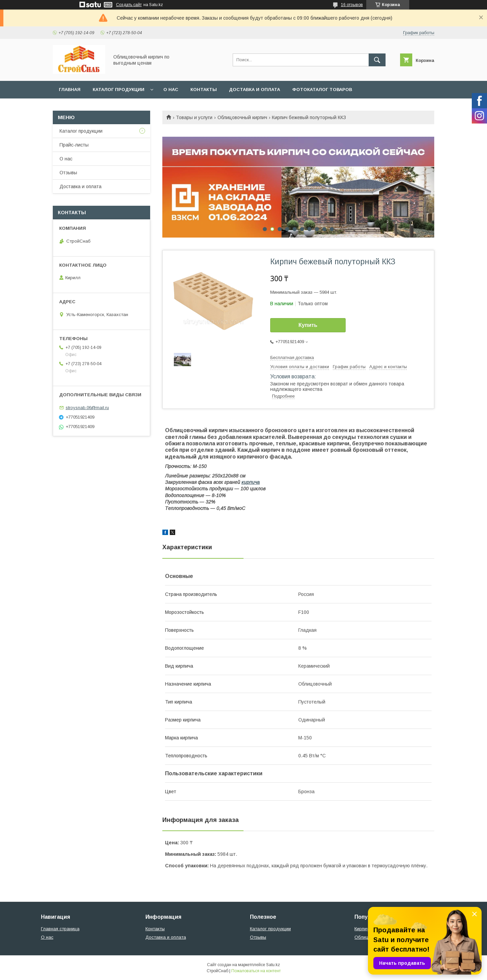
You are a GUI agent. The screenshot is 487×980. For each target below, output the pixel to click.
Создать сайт (129, 5)
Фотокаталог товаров (322, 90)
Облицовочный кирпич (242, 117)
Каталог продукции (119, 90)
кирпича (251, 482)
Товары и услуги (194, 117)
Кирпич (362, 929)
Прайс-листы (74, 145)
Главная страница (60, 929)
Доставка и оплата (254, 90)
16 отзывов (352, 5)
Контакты (204, 90)
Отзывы (68, 173)
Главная (70, 90)
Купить (308, 325)
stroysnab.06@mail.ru (87, 408)
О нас (171, 90)
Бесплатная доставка (292, 358)
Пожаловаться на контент (256, 971)
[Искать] (377, 60)
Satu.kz (273, 965)
